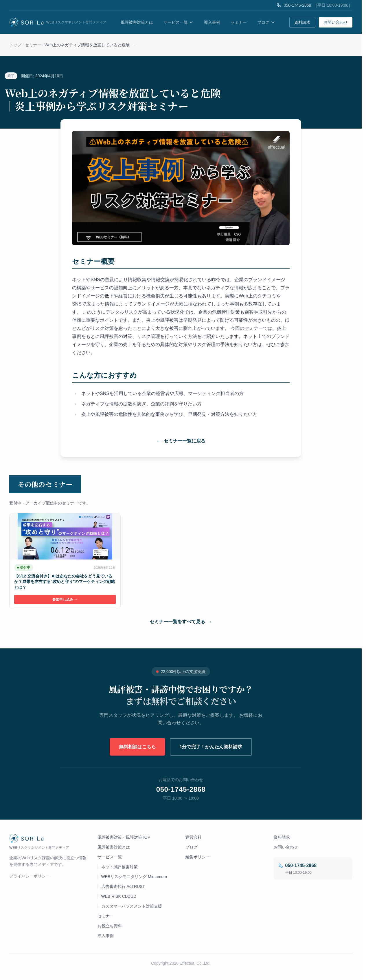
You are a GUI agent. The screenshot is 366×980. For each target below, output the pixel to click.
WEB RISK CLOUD (119, 896)
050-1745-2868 (297, 5)
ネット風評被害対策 (119, 867)
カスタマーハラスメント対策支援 (132, 906)
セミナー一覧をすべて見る (181, 622)
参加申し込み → (65, 599)
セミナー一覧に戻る (181, 441)
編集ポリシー (198, 857)
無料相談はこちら (137, 747)
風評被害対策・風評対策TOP (124, 837)
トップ (15, 45)
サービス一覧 (179, 22)
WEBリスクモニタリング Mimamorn (134, 877)
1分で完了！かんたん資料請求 (211, 747)
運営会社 (194, 837)
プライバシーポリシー (30, 876)
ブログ (266, 22)
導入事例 (212, 22)
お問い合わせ (336, 22)
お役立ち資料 (110, 926)
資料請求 (302, 22)
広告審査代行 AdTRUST (123, 886)
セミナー (239, 22)
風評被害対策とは (137, 22)
